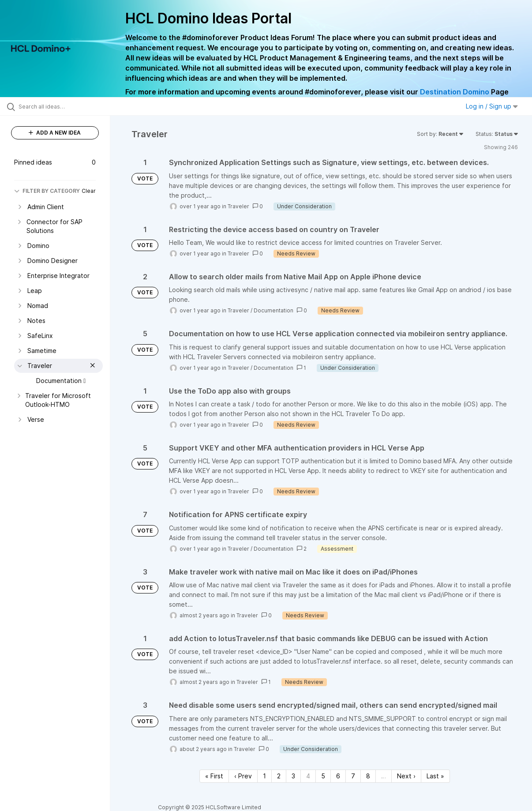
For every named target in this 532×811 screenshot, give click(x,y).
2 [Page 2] (279, 776)
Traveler (238, 206)
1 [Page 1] (264, 776)
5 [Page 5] (323, 776)
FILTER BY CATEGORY (47, 191)
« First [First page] (214, 776)
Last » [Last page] (435, 776)
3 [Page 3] (293, 776)
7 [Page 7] (353, 776)
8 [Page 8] (368, 776)
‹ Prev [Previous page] (243, 776)
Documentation (273, 310)
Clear (89, 191)
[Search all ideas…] (64, 106)
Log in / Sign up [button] (492, 106)
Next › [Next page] (406, 776)
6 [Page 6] (338, 776)
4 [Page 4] (308, 776)
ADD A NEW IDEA (55, 133)
